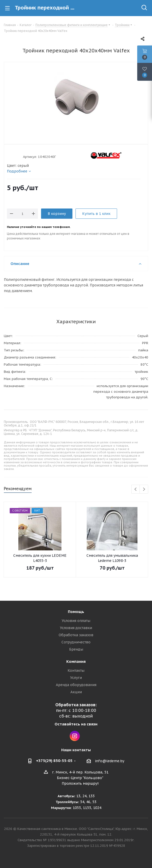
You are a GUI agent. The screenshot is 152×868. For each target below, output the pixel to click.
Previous (136, 489)
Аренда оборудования (76, 685)
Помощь (76, 612)
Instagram (75, 736)
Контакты (76, 670)
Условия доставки (76, 628)
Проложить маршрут (80, 783)
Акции (76, 692)
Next (144, 489)
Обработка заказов (76, 635)
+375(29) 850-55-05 (54, 761)
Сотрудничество (76, 642)
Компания (76, 661)
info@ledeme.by (110, 761)
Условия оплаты (76, 621)
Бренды (76, 649)
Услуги (76, 678)
